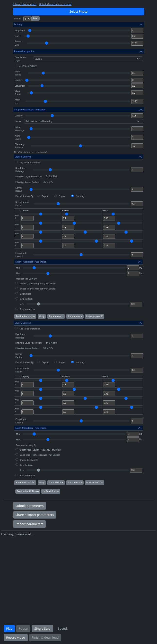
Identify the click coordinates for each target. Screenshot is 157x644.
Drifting (18, 24)
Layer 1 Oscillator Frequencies (31, 262)
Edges (62, 196)
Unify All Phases (51, 491)
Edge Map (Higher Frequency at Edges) (40, 455)
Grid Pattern (26, 299)
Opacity (19, 80)
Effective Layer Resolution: (29, 177)
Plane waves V (75, 316)
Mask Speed (18, 93)
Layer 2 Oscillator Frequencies (31, 428)
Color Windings (20, 129)
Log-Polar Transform (30, 162)
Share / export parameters (35, 515)
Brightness (25, 294)
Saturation (20, 86)
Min (18, 268)
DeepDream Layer (21, 59)
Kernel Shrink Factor (22, 204)
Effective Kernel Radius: (27, 182)
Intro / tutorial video (25, 4)
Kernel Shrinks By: (25, 196)
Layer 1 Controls (23, 157)
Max (18, 273)
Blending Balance (19, 146)
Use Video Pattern (28, 66)
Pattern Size (19, 43)
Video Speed (18, 73)
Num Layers (18, 137)
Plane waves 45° (95, 316)
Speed (18, 36)
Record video (16, 637)
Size (22, 304)
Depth (45, 196)
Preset (17, 19)
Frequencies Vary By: (27, 279)
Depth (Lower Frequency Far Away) (38, 284)
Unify (42, 316)
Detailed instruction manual (55, 4)
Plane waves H (56, 316)
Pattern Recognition (24, 51)
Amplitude (20, 30)
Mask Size (17, 101)
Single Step (42, 628)
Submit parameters (30, 506)
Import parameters (30, 524)
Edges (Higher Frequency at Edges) (38, 289)
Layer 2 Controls (23, 323)
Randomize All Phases (28, 491)
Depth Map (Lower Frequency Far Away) (40, 450)
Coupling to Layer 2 (21, 255)
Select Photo (79, 11)
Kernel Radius (19, 189)
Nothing (80, 196)
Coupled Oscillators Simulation (30, 110)
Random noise (27, 309)
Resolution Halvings (21, 170)
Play (9, 628)
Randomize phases (25, 316)
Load (36, 18)
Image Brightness (29, 460)
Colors (18, 121)
